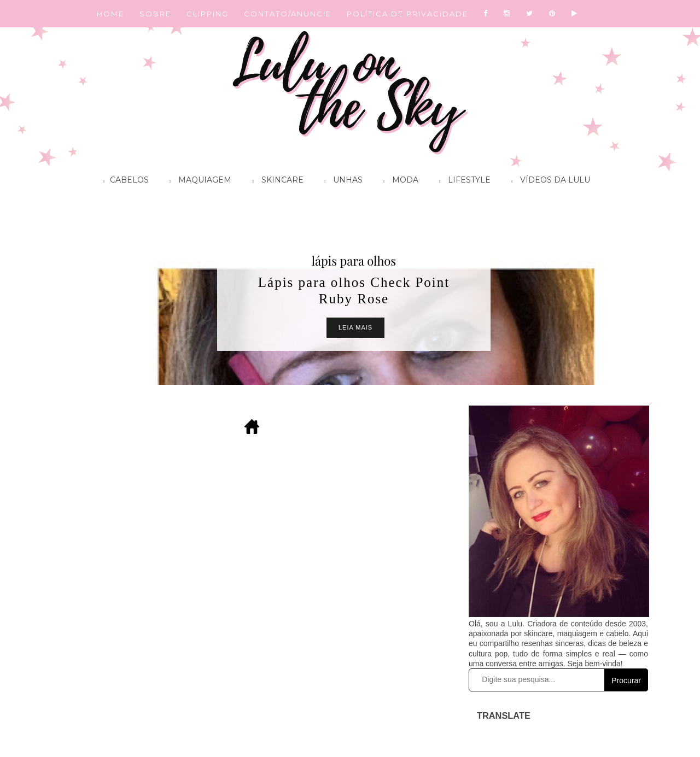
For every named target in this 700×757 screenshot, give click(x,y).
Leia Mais (355, 327)
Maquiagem (198, 181)
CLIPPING (208, 14)
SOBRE (155, 14)
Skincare (275, 181)
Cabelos (123, 181)
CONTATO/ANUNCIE (288, 14)
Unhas (341, 181)
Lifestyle (462, 181)
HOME (110, 14)
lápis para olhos (354, 261)
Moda (398, 181)
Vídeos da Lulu (548, 181)
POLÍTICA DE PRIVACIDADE (407, 14)
